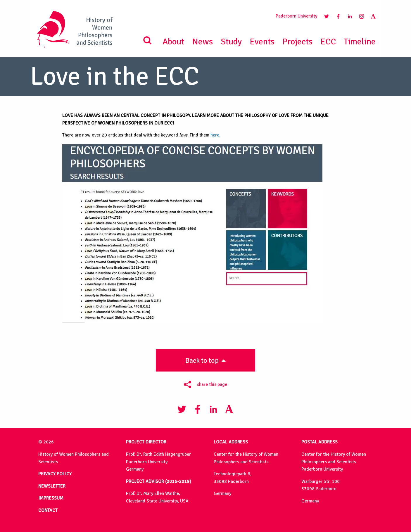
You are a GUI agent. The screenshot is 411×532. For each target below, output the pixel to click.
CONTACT (48, 510)
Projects (297, 42)
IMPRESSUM (51, 498)
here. (215, 135)
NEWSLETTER (52, 486)
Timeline (360, 42)
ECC (328, 42)
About (173, 42)
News (202, 42)
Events (262, 42)
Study (231, 42)
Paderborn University (296, 16)
